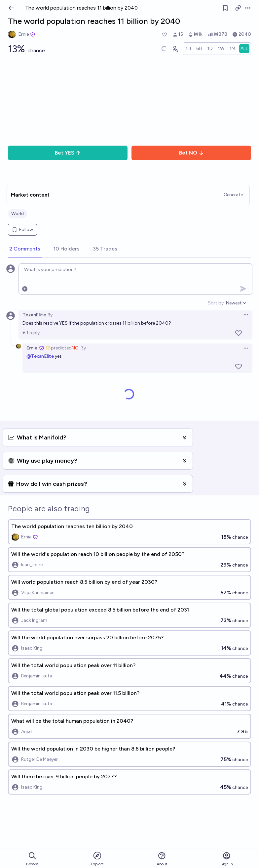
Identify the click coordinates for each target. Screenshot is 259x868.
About (162, 859)
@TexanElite (40, 356)
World (18, 214)
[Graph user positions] (175, 49)
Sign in (227, 859)
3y (50, 315)
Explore (97, 859)
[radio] (188, 49)
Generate (233, 195)
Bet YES (68, 153)
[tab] (25, 249)
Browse (32, 859)
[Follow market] (225, 8)
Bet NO (191, 153)
